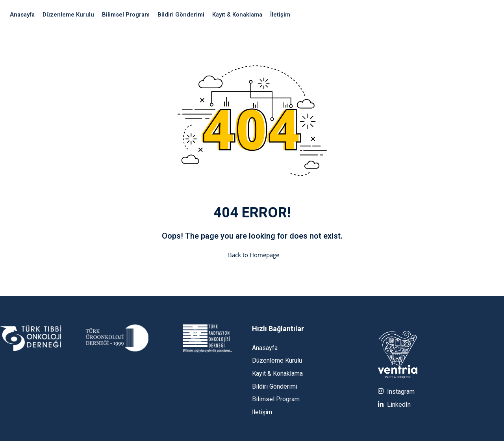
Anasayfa (22, 15)
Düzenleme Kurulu (68, 15)
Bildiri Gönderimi (181, 15)
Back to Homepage (252, 255)
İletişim (280, 15)
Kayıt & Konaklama (237, 15)
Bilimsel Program (126, 15)
